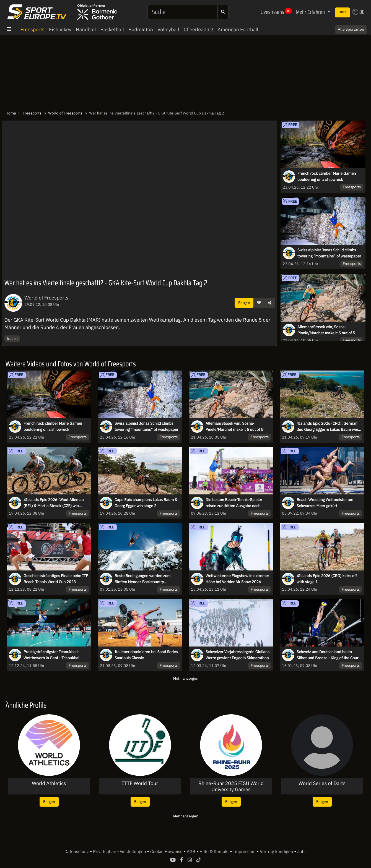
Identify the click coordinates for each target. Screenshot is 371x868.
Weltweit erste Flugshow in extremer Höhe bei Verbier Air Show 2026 (237, 579)
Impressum (245, 852)
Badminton (141, 29)
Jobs (302, 852)
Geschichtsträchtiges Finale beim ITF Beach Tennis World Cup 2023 (56, 579)
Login (343, 12)
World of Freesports (65, 113)
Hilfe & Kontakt (215, 852)
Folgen (244, 303)
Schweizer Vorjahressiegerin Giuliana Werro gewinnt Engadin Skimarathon (238, 655)
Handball (86, 29)
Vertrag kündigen (277, 852)
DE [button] (358, 12)
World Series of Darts (322, 783)
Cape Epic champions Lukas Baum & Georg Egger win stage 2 (146, 503)
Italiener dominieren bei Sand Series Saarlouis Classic (146, 655)
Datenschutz (77, 852)
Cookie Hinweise (167, 852)
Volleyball (168, 29)
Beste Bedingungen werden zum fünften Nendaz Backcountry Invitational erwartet (142, 579)
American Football (238, 29)
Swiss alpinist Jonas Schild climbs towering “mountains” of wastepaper (329, 253)
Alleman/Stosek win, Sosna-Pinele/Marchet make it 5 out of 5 (326, 330)
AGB (192, 852)
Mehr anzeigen (186, 678)
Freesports (33, 29)
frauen (12, 338)
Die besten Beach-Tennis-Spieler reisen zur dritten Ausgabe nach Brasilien (234, 503)
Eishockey (60, 29)
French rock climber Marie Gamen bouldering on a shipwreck (327, 176)
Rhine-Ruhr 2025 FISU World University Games (231, 786)
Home (11, 113)
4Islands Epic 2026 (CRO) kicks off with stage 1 (327, 579)
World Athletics (49, 783)
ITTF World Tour (140, 783)
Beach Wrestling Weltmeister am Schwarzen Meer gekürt (325, 503)
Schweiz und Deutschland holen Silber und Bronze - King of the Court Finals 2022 (328, 655)
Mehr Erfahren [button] (311, 12)
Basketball (112, 29)
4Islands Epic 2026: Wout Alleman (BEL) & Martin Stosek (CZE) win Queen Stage (54, 503)
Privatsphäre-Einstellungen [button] (120, 852)
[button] (259, 303)
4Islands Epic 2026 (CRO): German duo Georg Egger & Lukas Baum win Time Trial (327, 427)
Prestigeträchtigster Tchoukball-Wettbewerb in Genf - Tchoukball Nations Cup (52, 655)
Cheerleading (199, 29)
